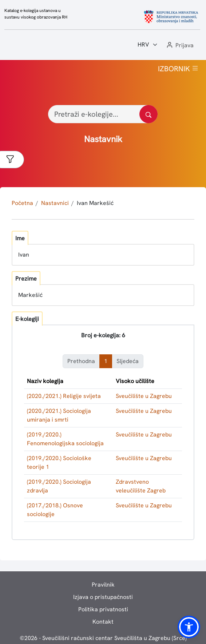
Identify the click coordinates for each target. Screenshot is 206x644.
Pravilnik (103, 585)
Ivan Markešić (95, 203)
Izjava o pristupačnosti (103, 597)
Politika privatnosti (103, 609)
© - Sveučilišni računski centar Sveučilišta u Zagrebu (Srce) (103, 638)
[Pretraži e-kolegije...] (103, 114)
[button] (179, 46)
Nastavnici (55, 203)
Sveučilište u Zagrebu (144, 396)
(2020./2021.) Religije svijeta (64, 396)
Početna (22, 203)
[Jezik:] (148, 45)
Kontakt (103, 622)
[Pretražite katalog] (148, 114)
